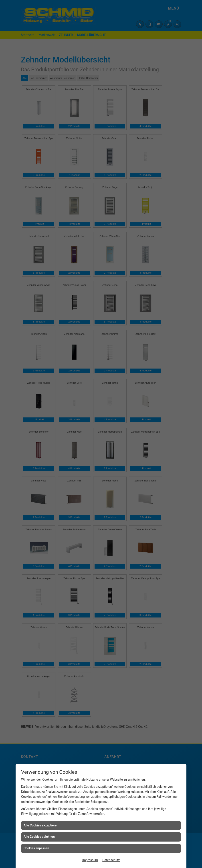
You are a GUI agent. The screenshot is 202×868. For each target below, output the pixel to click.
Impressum (90, 860)
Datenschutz (111, 860)
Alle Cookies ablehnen (39, 837)
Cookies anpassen (36, 848)
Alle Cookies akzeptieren (41, 825)
